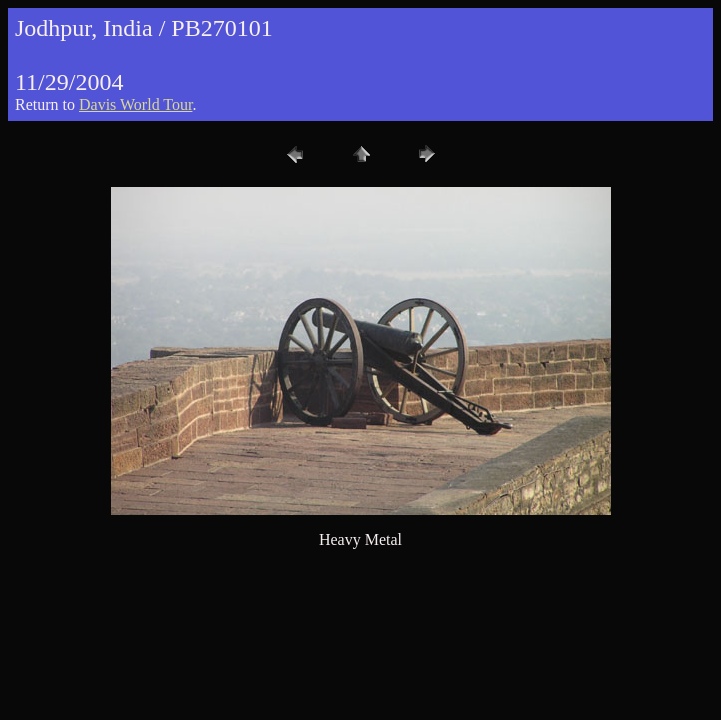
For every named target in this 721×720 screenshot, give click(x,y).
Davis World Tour (135, 104)
